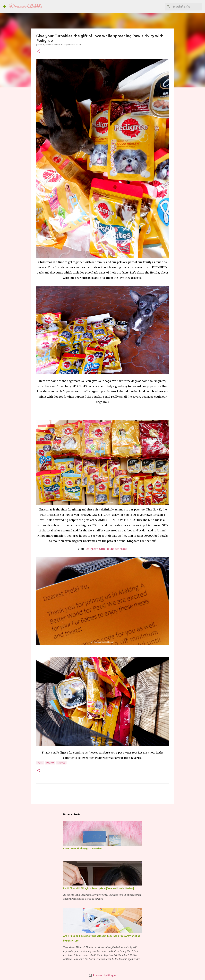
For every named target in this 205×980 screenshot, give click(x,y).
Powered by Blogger (102, 975)
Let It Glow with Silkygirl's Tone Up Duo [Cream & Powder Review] (99, 888)
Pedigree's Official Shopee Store (105, 549)
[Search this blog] (185, 7)
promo (50, 763)
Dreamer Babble (26, 6)
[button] (38, 51)
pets (40, 763)
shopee (61, 763)
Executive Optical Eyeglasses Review (83, 848)
